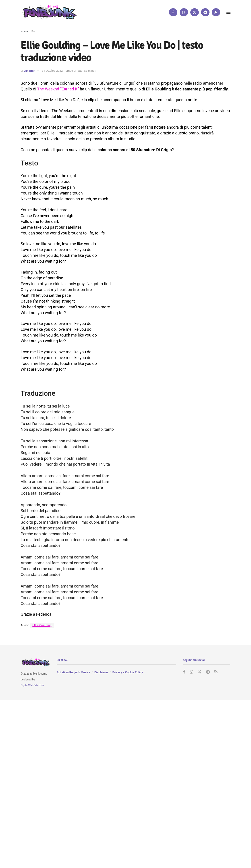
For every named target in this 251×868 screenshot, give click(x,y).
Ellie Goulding (42, 625)
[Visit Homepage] (49, 12)
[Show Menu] (228, 12)
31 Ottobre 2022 (52, 71)
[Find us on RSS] (216, 12)
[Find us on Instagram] (184, 12)
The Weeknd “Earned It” (58, 89)
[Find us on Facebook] (173, 12)
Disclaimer (101, 672)
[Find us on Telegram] (205, 12)
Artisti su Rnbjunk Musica (73, 672)
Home (24, 31)
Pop (34, 31)
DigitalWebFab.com (32, 685)
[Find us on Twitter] (195, 12)
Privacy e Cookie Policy (128, 672)
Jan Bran (29, 71)
